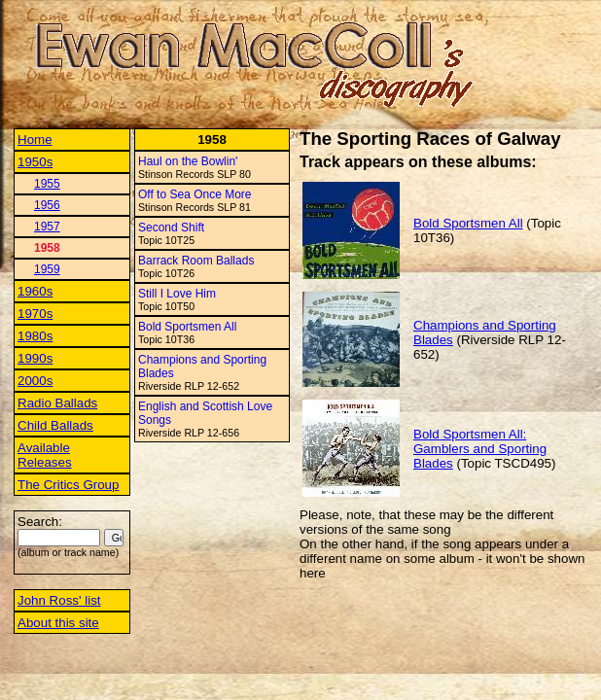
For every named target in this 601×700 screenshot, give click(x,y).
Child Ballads (55, 425)
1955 (47, 184)
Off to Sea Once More (195, 194)
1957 (47, 227)
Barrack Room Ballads (196, 261)
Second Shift (171, 227)
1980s (35, 336)
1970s (35, 314)
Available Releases (45, 455)
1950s (35, 162)
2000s (35, 381)
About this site (58, 623)
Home (35, 140)
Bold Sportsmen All (187, 327)
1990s (35, 358)
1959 (47, 269)
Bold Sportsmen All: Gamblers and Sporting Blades (480, 449)
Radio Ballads (57, 403)
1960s (35, 291)
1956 (47, 205)
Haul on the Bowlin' (188, 161)
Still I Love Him (177, 294)
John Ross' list (59, 600)
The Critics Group (68, 485)
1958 (47, 248)
